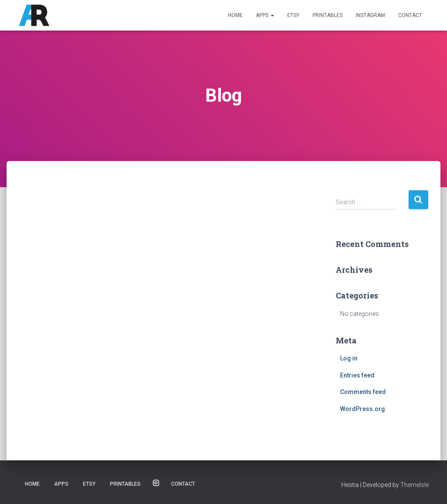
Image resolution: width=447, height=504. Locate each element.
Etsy (293, 15)
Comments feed (363, 392)
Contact (410, 15)
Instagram (370, 15)
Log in (349, 358)
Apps (265, 15)
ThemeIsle (414, 485)
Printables (328, 15)
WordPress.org (363, 409)
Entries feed (357, 375)
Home (235, 15)
